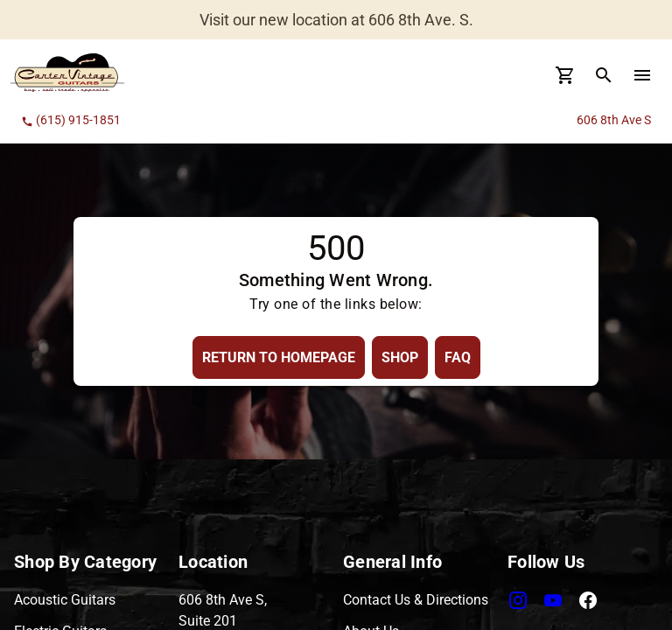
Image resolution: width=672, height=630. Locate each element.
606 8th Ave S (614, 120)
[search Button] (604, 75)
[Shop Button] (400, 357)
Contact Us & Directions (416, 600)
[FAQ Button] (458, 357)
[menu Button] (642, 75)
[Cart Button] (565, 75)
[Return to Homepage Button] (279, 357)
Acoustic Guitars (65, 600)
